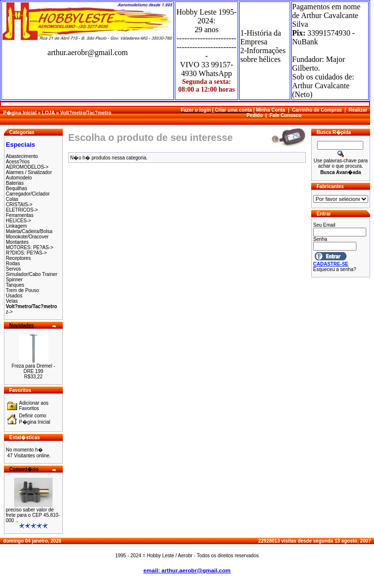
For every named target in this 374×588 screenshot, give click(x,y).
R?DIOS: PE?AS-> (26, 253)
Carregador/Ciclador (28, 194)
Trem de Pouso (22, 290)
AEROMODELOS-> (27, 167)
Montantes (17, 242)
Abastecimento (22, 156)
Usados (14, 296)
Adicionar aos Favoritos (34, 406)
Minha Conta (271, 110)
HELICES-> (19, 221)
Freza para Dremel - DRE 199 (33, 369)
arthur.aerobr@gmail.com (88, 52)
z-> (9, 312)
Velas (12, 301)
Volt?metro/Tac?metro (85, 113)
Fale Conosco (285, 115)
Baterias (15, 183)
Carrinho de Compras (317, 110)
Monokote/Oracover (27, 237)
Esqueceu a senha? (335, 269)
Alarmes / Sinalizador (29, 172)
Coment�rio (24, 469)
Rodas (13, 264)
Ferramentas (20, 215)
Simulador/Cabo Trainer (32, 274)
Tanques (15, 285)
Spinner (14, 280)
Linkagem (16, 226)
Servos (13, 269)
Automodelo (19, 178)
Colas (12, 199)
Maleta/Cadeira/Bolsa (29, 231)
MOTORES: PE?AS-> (29, 247)
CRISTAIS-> (19, 205)
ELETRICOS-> (22, 210)
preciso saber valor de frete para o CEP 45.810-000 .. (33, 515)
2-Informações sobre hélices (263, 55)
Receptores (18, 258)
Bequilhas (17, 188)
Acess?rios (18, 162)
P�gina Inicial (20, 113)
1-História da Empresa (261, 37)
